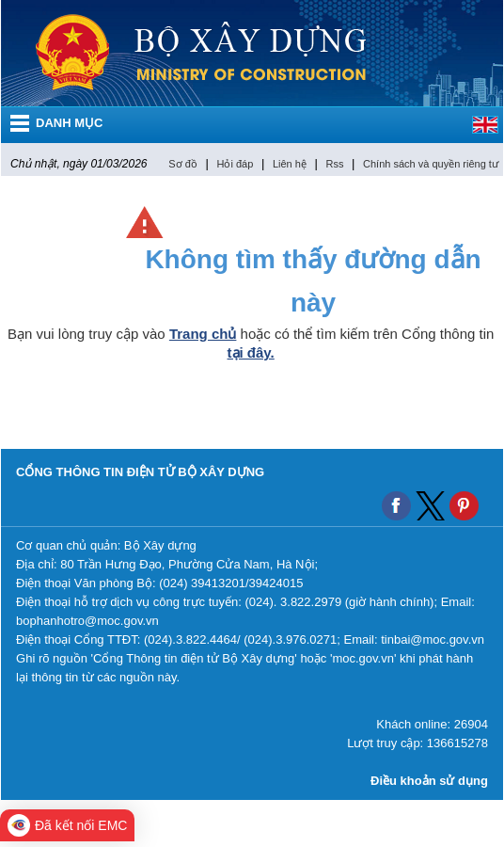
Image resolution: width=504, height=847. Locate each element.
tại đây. (251, 352)
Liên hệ (290, 164)
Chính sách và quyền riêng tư (431, 164)
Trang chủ (203, 334)
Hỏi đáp (235, 164)
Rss (334, 164)
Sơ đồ (183, 164)
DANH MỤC (69, 123)
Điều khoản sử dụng (429, 781)
